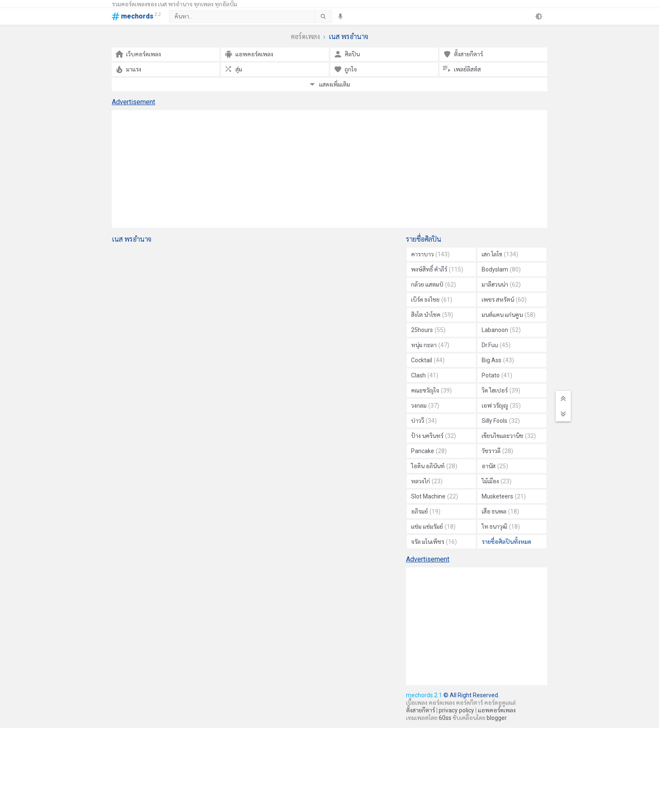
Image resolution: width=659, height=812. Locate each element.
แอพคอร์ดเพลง (497, 710)
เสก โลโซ (500, 254)
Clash (425, 375)
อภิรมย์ (426, 511)
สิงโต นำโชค (432, 315)
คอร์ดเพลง (305, 37)
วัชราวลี (497, 451)
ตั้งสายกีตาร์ (420, 710)
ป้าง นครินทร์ (434, 436)
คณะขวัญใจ (431, 390)
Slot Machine (435, 496)
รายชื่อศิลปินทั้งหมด (506, 542)
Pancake (429, 451)
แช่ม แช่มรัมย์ (433, 527)
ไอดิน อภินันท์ (434, 466)
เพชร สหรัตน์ (504, 300)
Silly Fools (501, 421)
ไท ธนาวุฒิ (501, 527)
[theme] (539, 16)
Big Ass (498, 360)
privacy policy (456, 710)
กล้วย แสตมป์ (434, 285)
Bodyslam (501, 269)
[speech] (340, 16)
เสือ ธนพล (500, 511)
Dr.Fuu (496, 345)
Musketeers (504, 496)
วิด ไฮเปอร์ (501, 390)
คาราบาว (430, 254)
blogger (497, 718)
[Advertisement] (329, 169)
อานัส (495, 466)
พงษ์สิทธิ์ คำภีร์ (437, 269)
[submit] (323, 16)
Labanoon (501, 330)
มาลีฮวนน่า (501, 285)
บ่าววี (424, 421)
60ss (445, 718)
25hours (428, 330)
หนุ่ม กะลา (430, 345)
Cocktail (428, 360)
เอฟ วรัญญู (501, 406)
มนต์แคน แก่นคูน (509, 315)
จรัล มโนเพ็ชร (434, 542)
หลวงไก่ (427, 481)
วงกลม (425, 406)
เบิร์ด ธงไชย (432, 300)
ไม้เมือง (497, 481)
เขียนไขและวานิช (509, 436)
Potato (497, 375)
